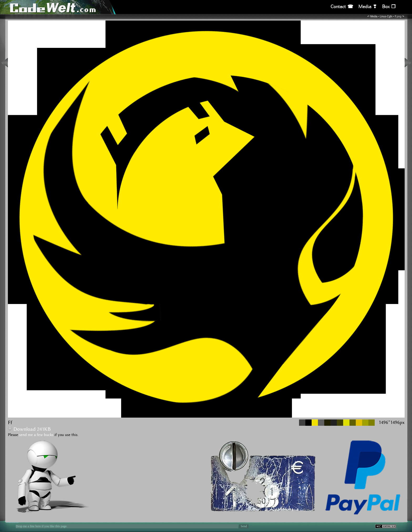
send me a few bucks (36, 435)
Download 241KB (29, 429)
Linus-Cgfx (386, 16)
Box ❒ (389, 7)
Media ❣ (368, 7)
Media (374, 16)
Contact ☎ (342, 7)
